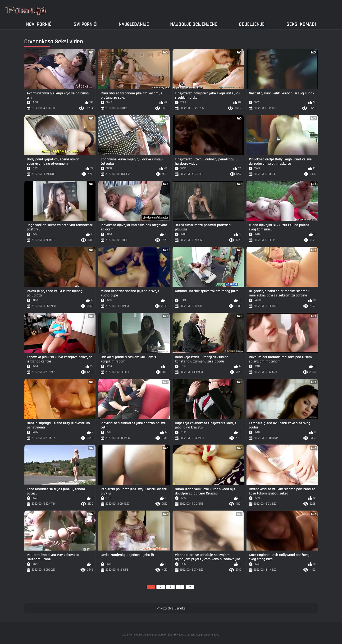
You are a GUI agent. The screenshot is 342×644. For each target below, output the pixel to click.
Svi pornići (86, 24)
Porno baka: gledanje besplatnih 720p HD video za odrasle (162, 635)
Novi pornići (39, 24)
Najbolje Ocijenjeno (194, 24)
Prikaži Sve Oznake (171, 608)
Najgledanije (134, 24)
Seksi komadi (301, 24)
